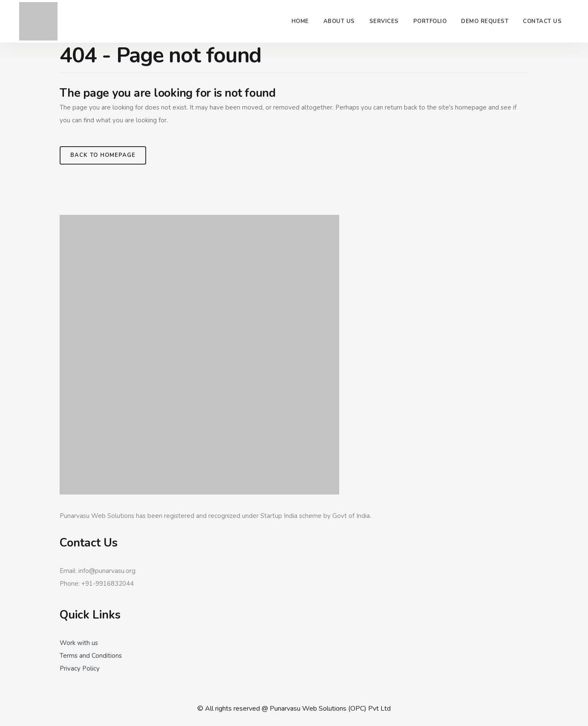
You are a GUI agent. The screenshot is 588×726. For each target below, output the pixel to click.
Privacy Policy (80, 668)
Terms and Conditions (91, 656)
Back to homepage (103, 155)
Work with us (79, 643)
